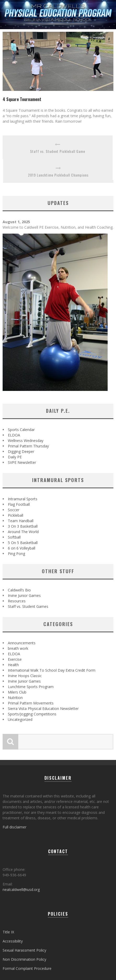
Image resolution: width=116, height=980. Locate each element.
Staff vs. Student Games (28, 606)
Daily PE (15, 457)
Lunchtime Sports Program (31, 687)
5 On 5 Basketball (23, 543)
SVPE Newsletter (22, 462)
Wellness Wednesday (26, 441)
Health (13, 665)
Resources (17, 601)
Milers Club (17, 692)
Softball (14, 537)
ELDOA (14, 435)
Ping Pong (16, 554)
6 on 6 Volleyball (22, 548)
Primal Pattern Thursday (28, 446)
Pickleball (16, 515)
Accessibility (13, 941)
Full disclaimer (14, 827)
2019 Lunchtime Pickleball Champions (58, 175)
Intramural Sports (23, 499)
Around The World (23, 532)
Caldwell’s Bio (19, 590)
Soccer (14, 510)
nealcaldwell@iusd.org (21, 890)
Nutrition (15, 698)
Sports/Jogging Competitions (32, 714)
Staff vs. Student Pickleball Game (58, 151)
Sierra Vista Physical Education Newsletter (43, 709)
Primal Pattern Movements (31, 703)
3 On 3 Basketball (23, 526)
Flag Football (19, 504)
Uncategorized (20, 719)
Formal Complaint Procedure (27, 968)
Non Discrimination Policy (24, 959)
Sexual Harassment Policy (24, 950)
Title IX (8, 932)
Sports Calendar (21, 430)
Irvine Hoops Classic (25, 676)
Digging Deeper (21, 451)
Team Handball (21, 521)
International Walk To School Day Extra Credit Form (52, 670)
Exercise (15, 659)
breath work (18, 648)
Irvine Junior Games (24, 595)
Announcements (22, 643)
